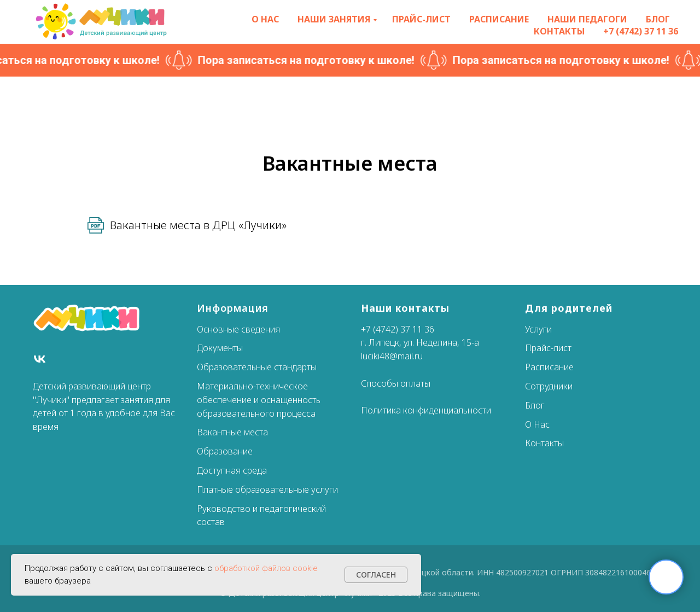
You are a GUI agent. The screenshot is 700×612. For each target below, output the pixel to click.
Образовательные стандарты (257, 367)
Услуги (538, 329)
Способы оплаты (396, 383)
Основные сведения (238, 329)
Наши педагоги (587, 19)
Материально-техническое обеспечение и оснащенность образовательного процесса (259, 400)
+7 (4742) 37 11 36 (641, 31)
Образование (225, 451)
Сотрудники (549, 386)
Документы (220, 348)
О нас (265, 19)
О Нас (537, 424)
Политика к (384, 410)
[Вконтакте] (40, 359)
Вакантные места (232, 432)
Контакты (559, 31)
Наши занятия (334, 19)
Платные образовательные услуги (267, 489)
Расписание (499, 19)
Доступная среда (232, 470)
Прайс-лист (421, 19)
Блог (658, 19)
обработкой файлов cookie (266, 568)
